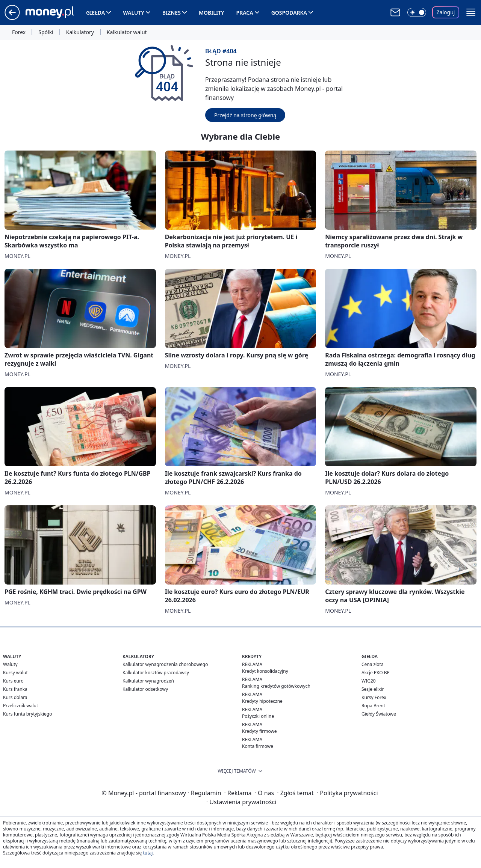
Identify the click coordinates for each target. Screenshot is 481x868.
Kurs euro (13, 681)
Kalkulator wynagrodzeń (148, 681)
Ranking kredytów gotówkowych (276, 686)
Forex (19, 32)
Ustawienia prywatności (241, 802)
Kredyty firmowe (259, 731)
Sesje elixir (373, 689)
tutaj (148, 853)
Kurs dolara (15, 697)
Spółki (46, 32)
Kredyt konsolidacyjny (265, 671)
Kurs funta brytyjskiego (27, 714)
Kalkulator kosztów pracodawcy (156, 673)
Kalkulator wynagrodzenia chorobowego (165, 664)
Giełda (95, 13)
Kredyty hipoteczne (262, 701)
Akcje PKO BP (376, 673)
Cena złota (373, 664)
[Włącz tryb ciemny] (417, 12)
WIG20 (369, 681)
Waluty (134, 13)
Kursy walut (15, 673)
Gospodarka (289, 13)
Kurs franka (15, 689)
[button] (471, 12)
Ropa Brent (373, 706)
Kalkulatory (80, 32)
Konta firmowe (258, 746)
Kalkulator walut (127, 32)
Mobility (212, 13)
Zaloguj (446, 12)
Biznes (172, 13)
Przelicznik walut (20, 706)
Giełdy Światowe (379, 714)
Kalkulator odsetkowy (145, 689)
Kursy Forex (374, 697)
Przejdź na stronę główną (245, 115)
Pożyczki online (258, 716)
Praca (245, 13)
